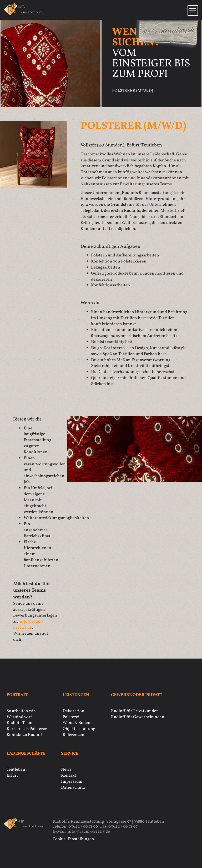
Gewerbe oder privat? (137, 695)
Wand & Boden (77, 723)
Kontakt (69, 776)
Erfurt (12, 776)
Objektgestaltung (79, 729)
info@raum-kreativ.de (89, 832)
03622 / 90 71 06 (83, 827)
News (66, 770)
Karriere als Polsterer (27, 729)
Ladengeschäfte (26, 754)
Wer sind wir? (20, 717)
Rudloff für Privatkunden (135, 711)
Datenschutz (73, 788)
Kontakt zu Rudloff (24, 735)
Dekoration (74, 711)
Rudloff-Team (19, 723)
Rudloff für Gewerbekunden (138, 717)
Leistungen (76, 695)
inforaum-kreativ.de (28, 625)
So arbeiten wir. (21, 711)
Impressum (72, 782)
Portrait (17, 695)
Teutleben (16, 770)
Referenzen (74, 735)
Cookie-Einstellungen (73, 839)
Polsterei (71, 717)
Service (70, 754)
